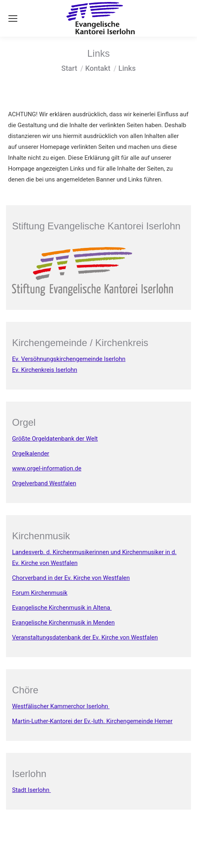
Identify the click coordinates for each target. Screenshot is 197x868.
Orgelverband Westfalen (44, 483)
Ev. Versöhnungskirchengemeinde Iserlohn (69, 359)
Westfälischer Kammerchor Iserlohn (61, 706)
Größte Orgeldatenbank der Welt (55, 439)
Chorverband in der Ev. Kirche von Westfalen (71, 578)
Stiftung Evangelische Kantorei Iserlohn (96, 226)
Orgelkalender (31, 454)
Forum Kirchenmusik (40, 593)
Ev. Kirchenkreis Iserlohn (45, 370)
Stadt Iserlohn (31, 790)
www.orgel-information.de (47, 468)
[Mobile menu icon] (13, 19)
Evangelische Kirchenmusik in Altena (62, 608)
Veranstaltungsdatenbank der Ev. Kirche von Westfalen (85, 637)
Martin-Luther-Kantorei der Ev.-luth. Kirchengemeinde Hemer (92, 721)
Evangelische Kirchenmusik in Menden (63, 623)
